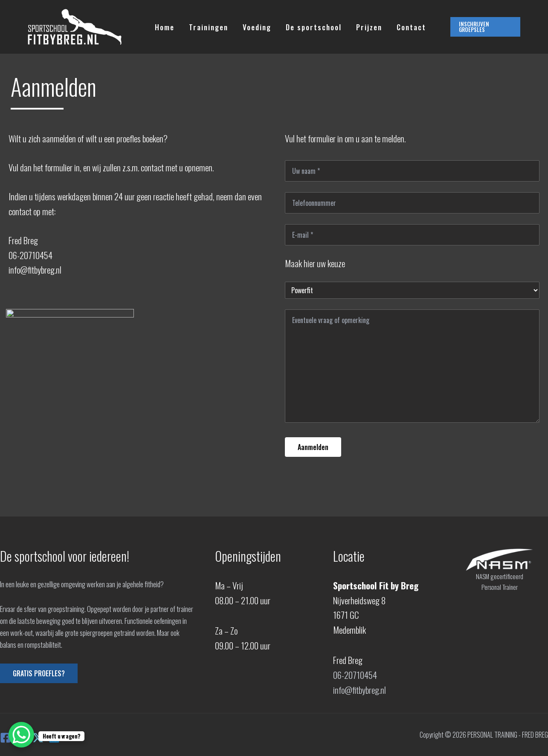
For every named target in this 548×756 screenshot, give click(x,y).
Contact (411, 27)
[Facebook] (6, 738)
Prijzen (369, 27)
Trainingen (209, 27)
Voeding (257, 27)
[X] (38, 738)
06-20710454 (355, 675)
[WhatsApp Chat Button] (21, 735)
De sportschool (314, 27)
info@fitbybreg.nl (360, 690)
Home (165, 27)
